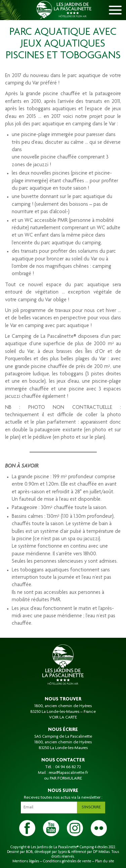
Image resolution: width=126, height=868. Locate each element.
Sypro (62, 852)
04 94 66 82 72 (68, 767)
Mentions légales (26, 861)
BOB (29, 852)
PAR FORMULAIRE (66, 779)
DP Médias (101, 852)
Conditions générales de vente (67, 861)
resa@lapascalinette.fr (68, 773)
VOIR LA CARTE (63, 718)
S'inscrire (91, 807)
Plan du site (104, 861)
